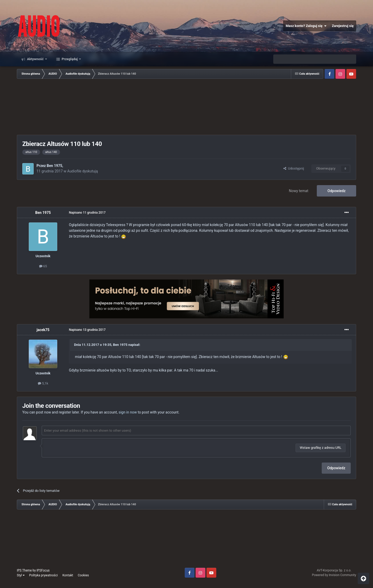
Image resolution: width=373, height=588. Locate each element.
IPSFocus (43, 570)
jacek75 (43, 330)
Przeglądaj (70, 59)
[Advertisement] (187, 107)
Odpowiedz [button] (336, 468)
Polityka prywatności (44, 575)
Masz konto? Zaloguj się (306, 26)
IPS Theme (24, 570)
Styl (21, 575)
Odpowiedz (336, 191)
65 (43, 266)
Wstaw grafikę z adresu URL (321, 448)
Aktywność (35, 59)
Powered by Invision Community (334, 575)
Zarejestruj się (343, 26)
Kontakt (68, 575)
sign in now (128, 412)
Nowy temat (299, 191)
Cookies (83, 575)
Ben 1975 (54, 166)
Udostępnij (294, 168)
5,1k (43, 383)
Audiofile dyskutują (83, 171)
